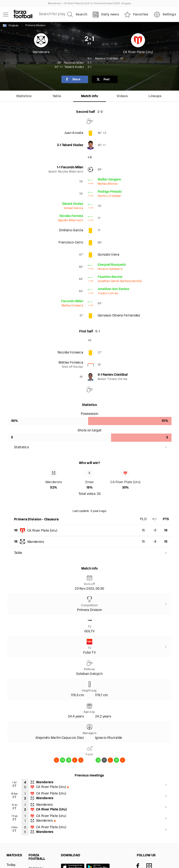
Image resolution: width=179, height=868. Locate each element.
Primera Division (35, 26)
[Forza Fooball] (23, 15)
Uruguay (11, 26)
